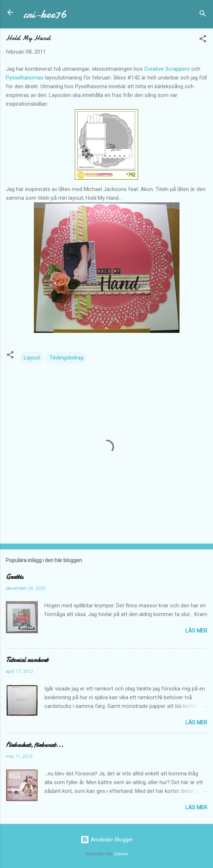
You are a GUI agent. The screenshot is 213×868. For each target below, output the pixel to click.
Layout (32, 358)
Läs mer (196, 631)
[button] (203, 40)
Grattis (15, 577)
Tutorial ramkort (27, 660)
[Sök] (203, 15)
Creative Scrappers (167, 69)
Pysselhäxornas (25, 78)
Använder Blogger (107, 840)
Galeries (121, 854)
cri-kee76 (45, 14)
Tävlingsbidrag (66, 358)
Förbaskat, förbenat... (35, 745)
